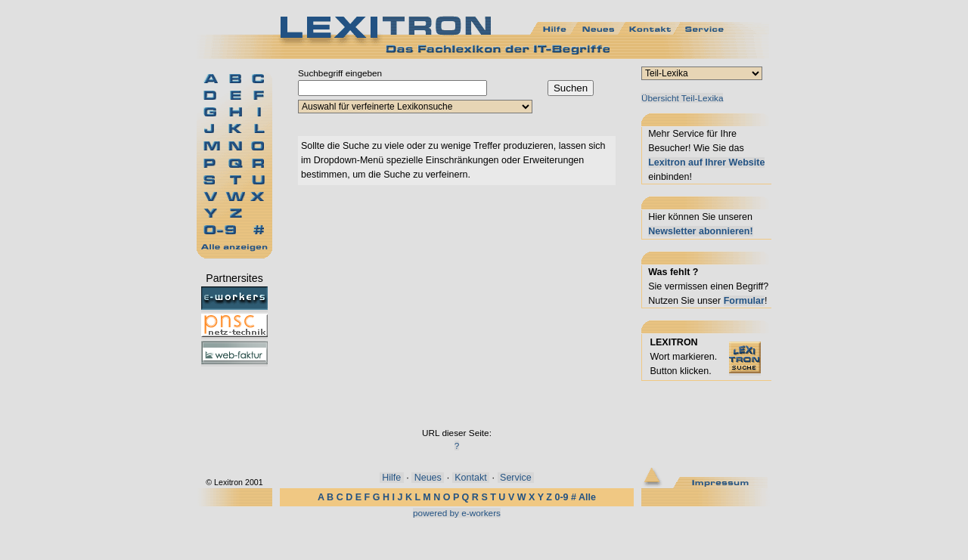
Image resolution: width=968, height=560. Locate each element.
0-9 (561, 497)
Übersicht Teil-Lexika (682, 98)
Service (516, 478)
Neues (428, 478)
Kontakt (471, 478)
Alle (587, 497)
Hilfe (392, 478)
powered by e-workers (457, 513)
